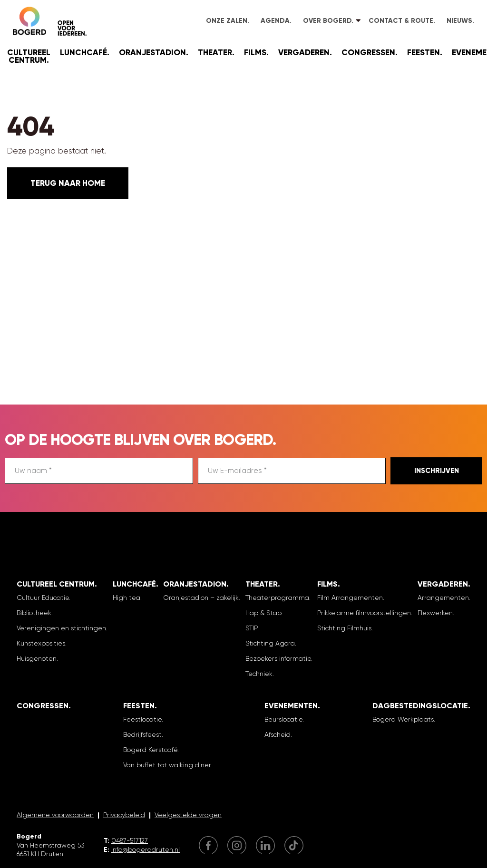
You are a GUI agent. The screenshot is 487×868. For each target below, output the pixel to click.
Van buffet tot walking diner (167, 765)
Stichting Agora (270, 643)
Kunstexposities (41, 643)
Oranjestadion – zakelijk (201, 598)
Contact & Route (401, 21)
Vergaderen (304, 53)
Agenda (275, 21)
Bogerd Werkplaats (403, 719)
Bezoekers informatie (278, 658)
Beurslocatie (283, 719)
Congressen (368, 53)
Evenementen (291, 706)
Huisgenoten (37, 658)
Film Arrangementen (350, 598)
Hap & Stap (263, 613)
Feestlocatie (142, 719)
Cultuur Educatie (43, 598)
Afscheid (278, 734)
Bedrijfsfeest (142, 734)
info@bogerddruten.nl (146, 849)
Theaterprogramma (277, 598)
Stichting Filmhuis (344, 628)
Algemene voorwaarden (55, 815)
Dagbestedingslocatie (420, 706)
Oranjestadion (152, 53)
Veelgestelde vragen (188, 815)
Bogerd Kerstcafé (150, 750)
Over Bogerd (327, 21)
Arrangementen (443, 598)
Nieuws (459, 21)
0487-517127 (130, 840)
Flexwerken (435, 613)
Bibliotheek (34, 613)
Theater (215, 53)
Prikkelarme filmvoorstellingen (364, 613)
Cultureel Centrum (29, 56)
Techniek (259, 674)
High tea (127, 598)
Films (255, 53)
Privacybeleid (124, 815)
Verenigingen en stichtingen (61, 628)
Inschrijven (437, 471)
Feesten (424, 53)
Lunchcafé (83, 53)
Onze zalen (227, 21)
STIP (251, 628)
